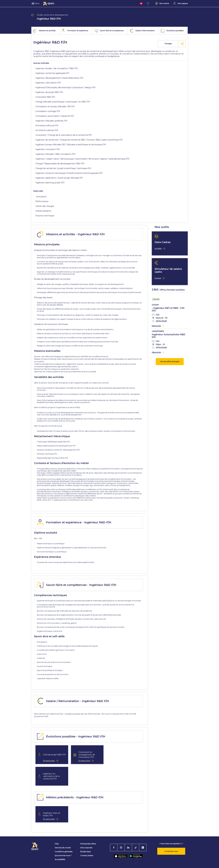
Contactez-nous (171, 851)
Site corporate (86, 848)
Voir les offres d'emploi (170, 362)
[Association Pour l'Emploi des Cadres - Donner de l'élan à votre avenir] (49, 3)
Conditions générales (64, 852)
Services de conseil (63, 848)
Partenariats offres (88, 844)
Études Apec (86, 852)
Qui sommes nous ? (63, 855)
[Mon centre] (162, 3)
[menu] (36, 3)
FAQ (57, 844)
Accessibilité (60, 859)
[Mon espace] (180, 3)
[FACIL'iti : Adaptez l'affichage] (141, 3)
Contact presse (87, 855)
